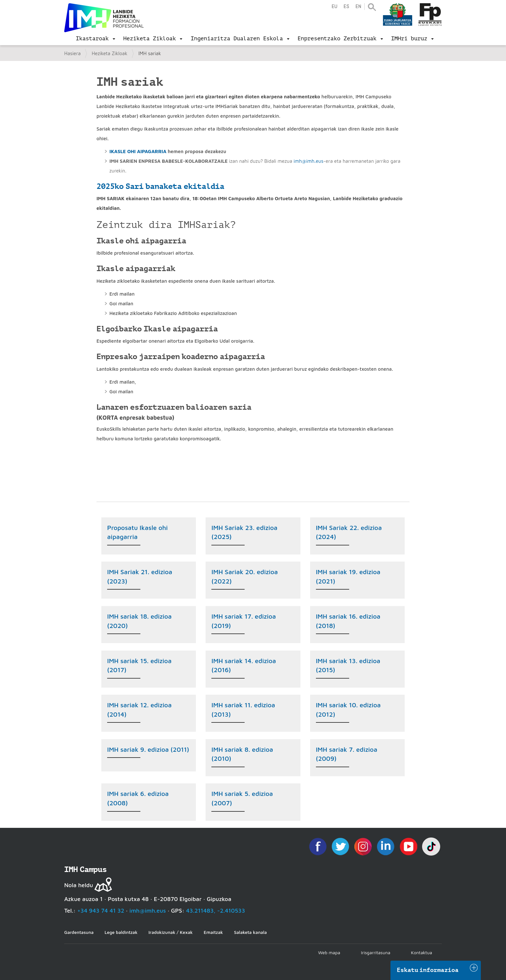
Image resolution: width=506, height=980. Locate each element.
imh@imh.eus (309, 161)
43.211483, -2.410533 (216, 911)
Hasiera (72, 53)
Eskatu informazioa (428, 970)
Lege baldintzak (121, 932)
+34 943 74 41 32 (101, 911)
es (346, 7)
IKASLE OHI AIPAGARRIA (138, 151)
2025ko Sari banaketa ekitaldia (160, 186)
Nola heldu (79, 885)
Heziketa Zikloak (109, 53)
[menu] (96, 39)
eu (334, 7)
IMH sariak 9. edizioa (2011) (148, 749)
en (358, 7)
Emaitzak (213, 932)
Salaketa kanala (250, 932)
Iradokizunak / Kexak (171, 932)
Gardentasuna (79, 932)
